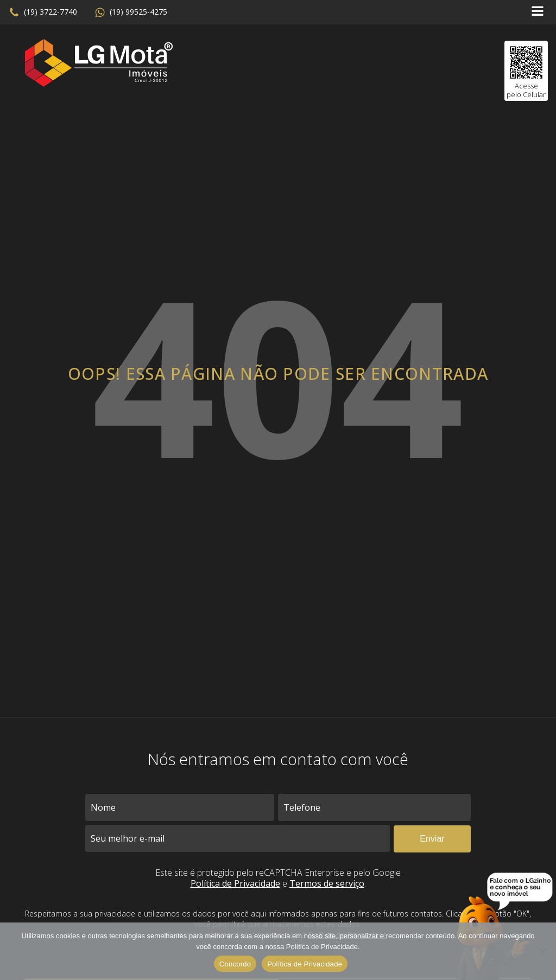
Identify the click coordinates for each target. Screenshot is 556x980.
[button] (43, 12)
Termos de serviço (327, 883)
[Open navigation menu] (538, 12)
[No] (542, 951)
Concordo (235, 964)
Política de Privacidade (235, 883)
